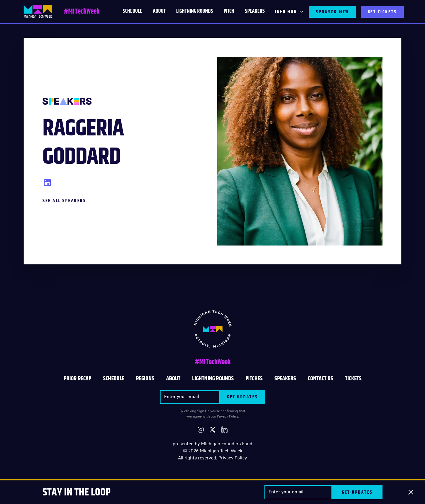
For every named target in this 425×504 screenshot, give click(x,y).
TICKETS (353, 379)
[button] (289, 12)
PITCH (229, 11)
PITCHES (254, 379)
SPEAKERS (285, 379)
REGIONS (145, 379)
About (159, 11)
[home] (38, 12)
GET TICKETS (382, 12)
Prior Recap (77, 379)
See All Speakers (64, 201)
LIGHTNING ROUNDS (195, 11)
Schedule (114, 379)
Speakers (255, 11)
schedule (133, 11)
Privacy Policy (228, 416)
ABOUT (173, 379)
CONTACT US (321, 379)
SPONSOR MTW (332, 12)
